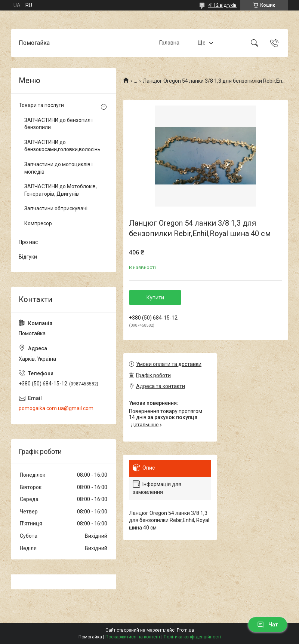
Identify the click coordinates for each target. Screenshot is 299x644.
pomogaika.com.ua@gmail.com (56, 408)
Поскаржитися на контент (133, 637)
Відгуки (28, 257)
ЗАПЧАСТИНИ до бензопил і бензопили (58, 124)
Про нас (28, 242)
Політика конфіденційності (192, 637)
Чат (268, 625)
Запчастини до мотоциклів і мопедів (58, 168)
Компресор (38, 223)
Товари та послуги (41, 105)
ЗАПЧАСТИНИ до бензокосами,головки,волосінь (62, 146)
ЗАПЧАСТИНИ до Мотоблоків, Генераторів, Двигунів (61, 190)
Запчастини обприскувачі (56, 208)
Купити (155, 297)
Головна (169, 43)
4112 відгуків (222, 5)
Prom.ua (185, 630)
